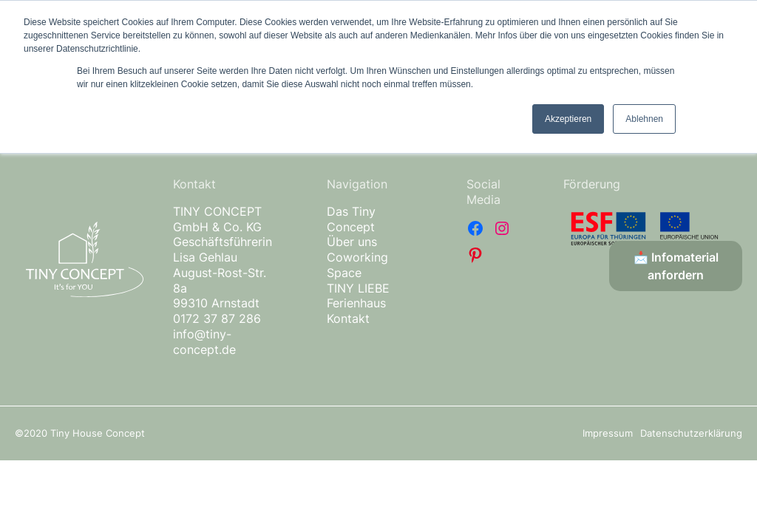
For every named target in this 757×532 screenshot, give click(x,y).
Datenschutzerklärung (691, 433)
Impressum (608, 433)
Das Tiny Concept (351, 219)
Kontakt (348, 318)
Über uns (352, 242)
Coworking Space (357, 265)
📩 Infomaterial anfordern (676, 266)
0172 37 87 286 (217, 318)
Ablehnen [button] (644, 119)
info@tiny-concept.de (204, 342)
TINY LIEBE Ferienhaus (358, 296)
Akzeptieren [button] (568, 119)
